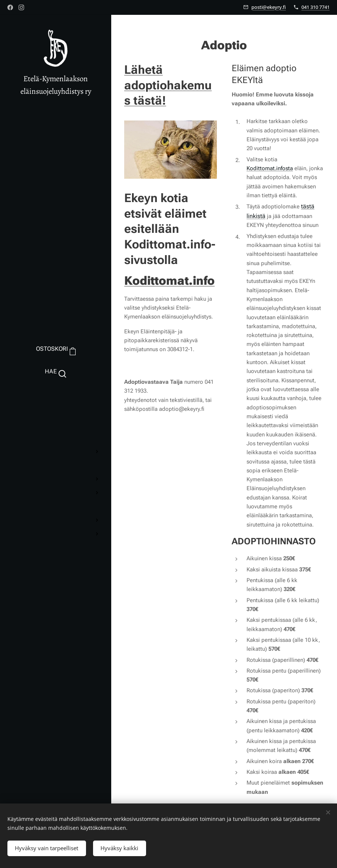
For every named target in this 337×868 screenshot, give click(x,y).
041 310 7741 (315, 7)
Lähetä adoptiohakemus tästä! (168, 85)
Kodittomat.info (169, 281)
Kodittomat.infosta (270, 168)
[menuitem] (56, 402)
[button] (55, 372)
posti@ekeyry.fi (269, 7)
